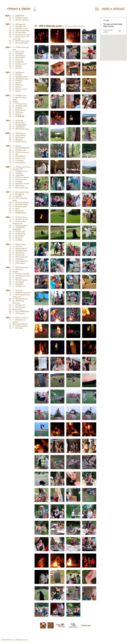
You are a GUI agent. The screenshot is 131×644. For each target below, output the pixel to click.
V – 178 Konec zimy (19, 158)
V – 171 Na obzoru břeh (20, 179)
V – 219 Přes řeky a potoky (21, 41)
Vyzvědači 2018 (18, 169)
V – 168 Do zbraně (18, 186)
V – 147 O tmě (17, 246)
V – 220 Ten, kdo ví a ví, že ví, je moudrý (21, 38)
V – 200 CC (17, 91)
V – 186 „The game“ (19, 137)
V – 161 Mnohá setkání (20, 207)
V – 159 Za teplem (18, 211)
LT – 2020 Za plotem (19, 135)
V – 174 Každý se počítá (20, 171)
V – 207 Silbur (17, 75)
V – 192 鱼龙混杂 (19, 116)
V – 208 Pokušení (18, 72)
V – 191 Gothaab (18, 121)
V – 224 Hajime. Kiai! (19, 26)
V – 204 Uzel (17, 83)
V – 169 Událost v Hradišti (21, 184)
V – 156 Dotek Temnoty (20, 219)
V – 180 (15, 154)
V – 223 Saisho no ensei (20, 28)
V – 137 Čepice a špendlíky (21, 274)
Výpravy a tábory (19, 9)
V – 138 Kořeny (18, 270)
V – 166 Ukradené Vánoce (21, 192)
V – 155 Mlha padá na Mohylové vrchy (19, 222)
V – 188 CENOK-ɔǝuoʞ (21, 129)
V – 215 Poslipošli (18, 54)
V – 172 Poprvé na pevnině (21, 177)
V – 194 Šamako (18, 112)
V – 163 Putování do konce (21, 202)
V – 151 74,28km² (18, 236)
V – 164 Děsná (17, 196)
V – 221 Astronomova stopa (21, 35)
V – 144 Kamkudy (18, 255)
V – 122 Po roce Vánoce (20, 318)
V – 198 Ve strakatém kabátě (19, 99)
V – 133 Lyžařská (18, 284)
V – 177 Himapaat (18, 160)
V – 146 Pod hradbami (20, 249)
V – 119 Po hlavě (18, 328)
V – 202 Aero (17, 87)
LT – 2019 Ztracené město (21, 152)
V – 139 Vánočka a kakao (20, 267)
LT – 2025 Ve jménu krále (21, 30)
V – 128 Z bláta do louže (20, 299)
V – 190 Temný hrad (19, 123)
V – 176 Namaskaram (19, 163)
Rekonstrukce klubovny (20, 324)
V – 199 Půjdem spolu (19, 95)
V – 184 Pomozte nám (20, 142)
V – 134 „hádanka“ (18, 282)
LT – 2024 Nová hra (19, 56)
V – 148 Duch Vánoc (19, 244)
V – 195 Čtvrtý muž (19, 110)
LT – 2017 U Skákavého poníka (20, 199)
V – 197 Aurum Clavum (20, 104)
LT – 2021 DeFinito (19, 127)
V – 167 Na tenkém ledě (20, 188)
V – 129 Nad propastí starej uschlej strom (21, 296)
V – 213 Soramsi (18, 60)
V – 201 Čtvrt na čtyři (20, 89)
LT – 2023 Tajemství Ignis (21, 79)
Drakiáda (15, 102)
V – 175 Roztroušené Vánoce (22, 167)
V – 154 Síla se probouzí (20, 225)
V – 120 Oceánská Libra (20, 326)
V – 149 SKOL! (17, 240)
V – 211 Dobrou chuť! (19, 64)
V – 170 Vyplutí (18, 181)
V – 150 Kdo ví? (18, 238)
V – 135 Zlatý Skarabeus (20, 280)
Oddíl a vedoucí (113, 9)
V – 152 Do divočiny (19, 234)
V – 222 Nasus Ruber (19, 33)
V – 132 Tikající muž (19, 286)
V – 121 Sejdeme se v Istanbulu (19, 321)
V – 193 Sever (17, 114)
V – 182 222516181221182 (21, 148)
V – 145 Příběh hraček (20, 251)
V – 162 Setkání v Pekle (20, 205)
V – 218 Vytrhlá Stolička (20, 43)
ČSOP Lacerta (11, 640)
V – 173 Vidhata (18, 173)
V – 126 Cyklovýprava (19, 307)
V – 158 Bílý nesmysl (19, 213)
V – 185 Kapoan (18, 140)
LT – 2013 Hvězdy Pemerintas (18, 302)
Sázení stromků (17, 309)
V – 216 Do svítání (18, 51)
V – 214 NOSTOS (19, 58)
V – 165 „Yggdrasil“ (19, 194)
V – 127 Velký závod (19, 305)
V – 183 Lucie (17, 146)
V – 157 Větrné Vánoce (20, 217)
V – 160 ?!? (16, 209)
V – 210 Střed (17, 66)
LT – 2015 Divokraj (19, 253)
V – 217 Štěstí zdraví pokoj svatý (21, 48)
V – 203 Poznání (18, 85)
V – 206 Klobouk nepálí (20, 77)
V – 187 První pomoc (19, 133)
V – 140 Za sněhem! (19, 263)
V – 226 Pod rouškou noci (21, 20)
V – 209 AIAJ (17, 68)
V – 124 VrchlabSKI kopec (21, 311)
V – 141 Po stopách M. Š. (20, 261)
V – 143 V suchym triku (20, 257)
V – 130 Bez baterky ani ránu (22, 293)
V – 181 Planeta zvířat (19, 150)
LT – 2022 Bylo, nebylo (20, 106)
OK (120, 31)
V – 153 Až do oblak (19, 232)
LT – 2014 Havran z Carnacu (21, 276)
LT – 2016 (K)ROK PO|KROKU (19, 229)
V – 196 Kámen (17, 108)
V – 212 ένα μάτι (18, 62)
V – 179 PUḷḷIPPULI (19, 156)
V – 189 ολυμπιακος (19, 125)
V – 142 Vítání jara (18, 259)
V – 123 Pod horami (19, 313)
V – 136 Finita (17, 278)
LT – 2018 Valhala (18, 175)
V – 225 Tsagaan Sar (19, 24)
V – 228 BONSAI (18, 16)
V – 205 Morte (17, 81)
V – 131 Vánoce (17, 290)
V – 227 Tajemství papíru (20, 18)
